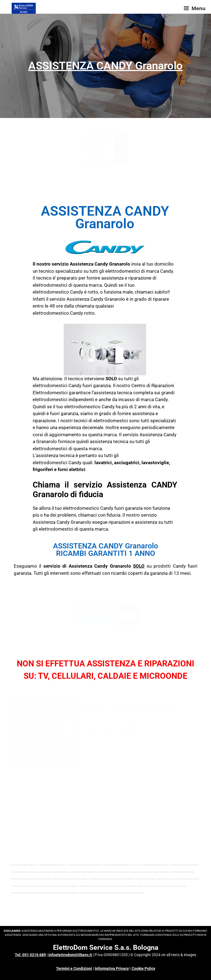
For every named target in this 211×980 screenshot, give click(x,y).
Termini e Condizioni (74, 968)
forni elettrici (72, 469)
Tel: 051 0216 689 (30, 955)
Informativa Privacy (112, 968)
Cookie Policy (143, 968)
